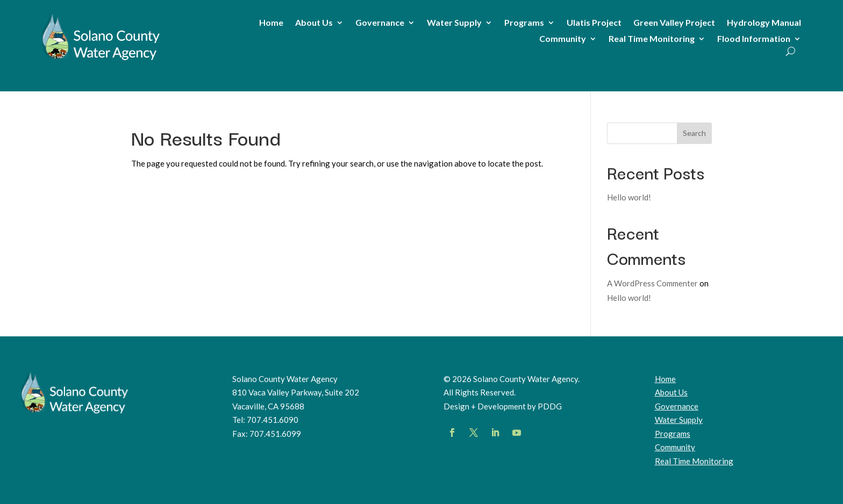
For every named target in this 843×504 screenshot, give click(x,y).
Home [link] (271, 23)
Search (694, 133)
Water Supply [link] (454, 23)
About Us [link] (314, 23)
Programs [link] (524, 23)
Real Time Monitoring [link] (652, 39)
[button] (452, 433)
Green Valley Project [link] (674, 23)
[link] (101, 60)
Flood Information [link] (754, 39)
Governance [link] (380, 23)
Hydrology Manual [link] (764, 23)
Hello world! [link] (629, 197)
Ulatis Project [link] (594, 23)
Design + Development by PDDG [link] (503, 406)
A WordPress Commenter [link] (652, 283)
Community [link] (563, 39)
